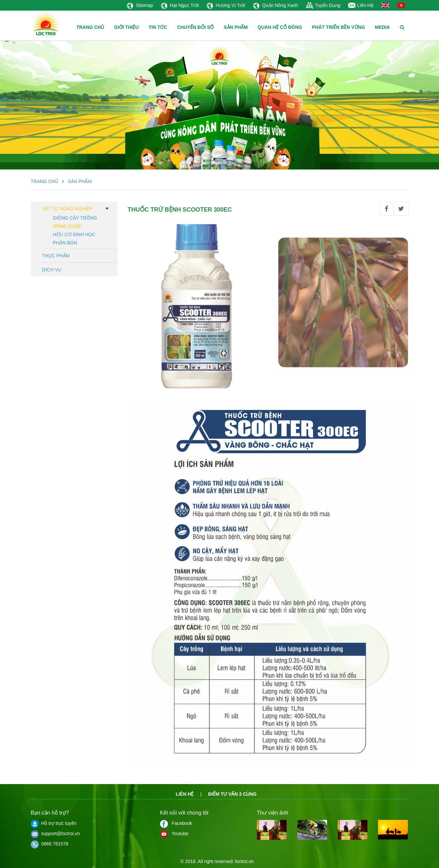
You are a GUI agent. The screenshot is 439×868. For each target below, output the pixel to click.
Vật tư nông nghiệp (67, 209)
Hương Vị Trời (226, 5)
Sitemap (140, 5)
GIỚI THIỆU (126, 27)
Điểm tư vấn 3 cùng (232, 794)
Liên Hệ (361, 5)
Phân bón (65, 242)
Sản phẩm (80, 181)
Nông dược (68, 226)
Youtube (174, 834)
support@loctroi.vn (55, 834)
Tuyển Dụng (323, 5)
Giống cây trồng (75, 217)
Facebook (176, 823)
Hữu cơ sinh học (74, 234)
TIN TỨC (158, 27)
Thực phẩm (56, 256)
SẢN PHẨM (236, 27)
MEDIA (382, 27)
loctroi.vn (245, 861)
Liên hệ (185, 794)
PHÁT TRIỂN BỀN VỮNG (339, 27)
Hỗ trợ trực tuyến (54, 823)
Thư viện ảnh (273, 813)
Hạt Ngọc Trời (180, 5)
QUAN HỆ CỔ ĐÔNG (280, 27)
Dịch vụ (52, 270)
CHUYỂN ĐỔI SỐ (195, 27)
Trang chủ (45, 181)
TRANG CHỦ (90, 27)
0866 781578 (50, 844)
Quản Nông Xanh (275, 5)
